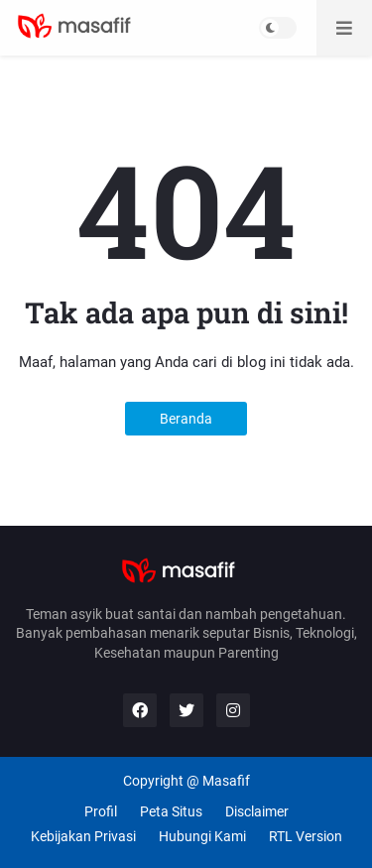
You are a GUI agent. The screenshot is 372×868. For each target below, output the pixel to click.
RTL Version (306, 836)
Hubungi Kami (202, 836)
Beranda (186, 419)
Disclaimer (257, 811)
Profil (101, 811)
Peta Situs (171, 811)
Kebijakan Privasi (83, 836)
